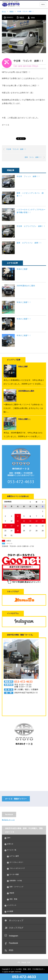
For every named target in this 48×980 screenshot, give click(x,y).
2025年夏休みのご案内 (26, 286)
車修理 (12, 893)
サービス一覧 (12, 850)
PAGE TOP (24, 963)
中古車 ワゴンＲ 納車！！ (16, 149)
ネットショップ (16, 920)
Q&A (9, 838)
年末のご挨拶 (22, 269)
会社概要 (10, 911)
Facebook (13, 943)
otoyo (33, 17)
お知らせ (10, 844)
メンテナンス (12, 905)
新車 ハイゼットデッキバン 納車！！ (30, 194)
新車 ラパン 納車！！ (33, 157)
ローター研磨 (14, 874)
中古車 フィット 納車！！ (28, 176)
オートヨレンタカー (16, 862)
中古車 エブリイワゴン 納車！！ (31, 226)
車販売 (12, 11)
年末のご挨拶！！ (24, 302)
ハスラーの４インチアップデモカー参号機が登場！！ (31, 211)
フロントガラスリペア (17, 868)
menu (43, 4)
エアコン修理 (14, 856)
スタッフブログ (16, 928)
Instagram (14, 936)
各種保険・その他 (16, 881)
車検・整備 (13, 899)
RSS (11, 950)
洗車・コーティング (16, 887)
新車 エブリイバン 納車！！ (29, 243)
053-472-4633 (24, 977)
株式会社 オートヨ (8, 820)
